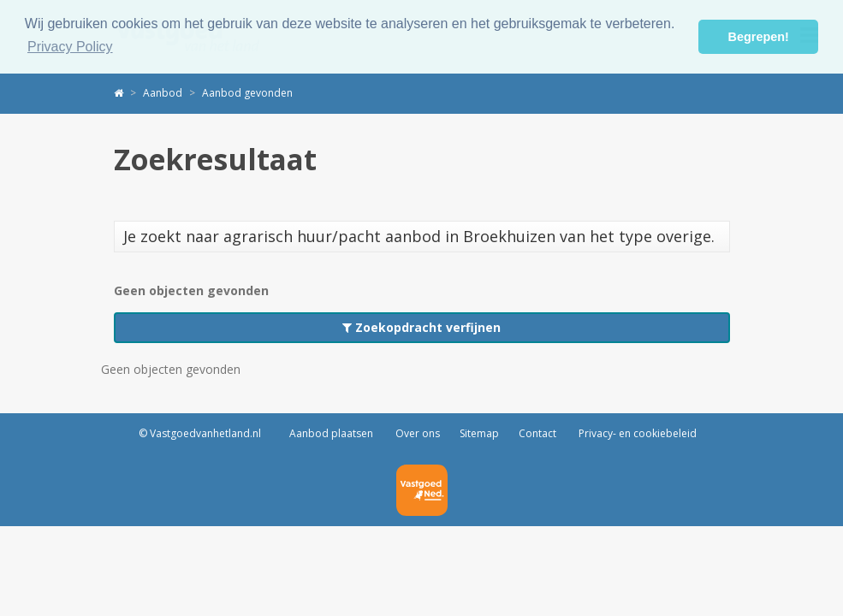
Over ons (416, 433)
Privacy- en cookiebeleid (636, 433)
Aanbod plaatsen (331, 433)
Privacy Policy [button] (70, 47)
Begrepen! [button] (759, 37)
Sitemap (479, 433)
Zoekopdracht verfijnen (421, 327)
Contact (537, 433)
